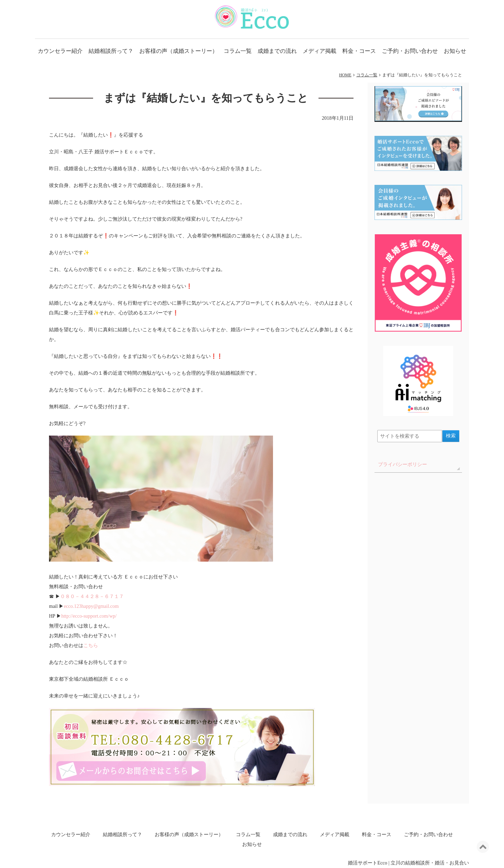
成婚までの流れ (277, 51)
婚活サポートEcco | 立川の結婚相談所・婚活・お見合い (408, 863)
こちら (91, 645)
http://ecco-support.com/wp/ (89, 616)
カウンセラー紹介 (60, 51)
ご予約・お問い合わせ (410, 51)
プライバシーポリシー (402, 464)
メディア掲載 (320, 51)
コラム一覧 (238, 51)
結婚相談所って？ (111, 51)
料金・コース (359, 51)
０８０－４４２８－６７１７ (92, 596)
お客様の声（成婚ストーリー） (178, 51)
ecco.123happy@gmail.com (91, 606)
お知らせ (455, 51)
